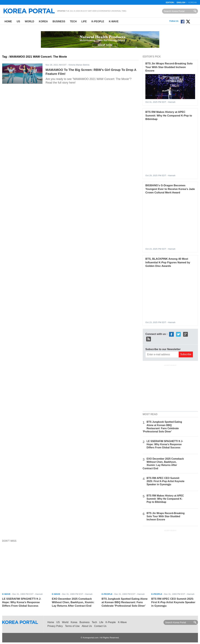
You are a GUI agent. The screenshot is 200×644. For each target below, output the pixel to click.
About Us (87, 626)
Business (59, 21)
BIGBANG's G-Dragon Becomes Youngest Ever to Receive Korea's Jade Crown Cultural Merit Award (170, 189)
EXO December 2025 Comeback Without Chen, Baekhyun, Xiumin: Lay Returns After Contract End (73, 602)
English (181, 3)
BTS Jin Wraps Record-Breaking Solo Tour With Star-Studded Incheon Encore (169, 67)
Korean (193, 3)
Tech (73, 21)
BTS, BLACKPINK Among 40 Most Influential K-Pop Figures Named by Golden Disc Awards (168, 262)
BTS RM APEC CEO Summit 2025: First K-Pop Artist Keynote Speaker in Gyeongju (166, 481)
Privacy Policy (55, 626)
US (18, 21)
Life (84, 21)
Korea (43, 21)
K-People (98, 21)
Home (8, 21)
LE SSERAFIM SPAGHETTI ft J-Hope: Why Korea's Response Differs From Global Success (165, 444)
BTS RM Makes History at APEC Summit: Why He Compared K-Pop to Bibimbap (169, 116)
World (29, 21)
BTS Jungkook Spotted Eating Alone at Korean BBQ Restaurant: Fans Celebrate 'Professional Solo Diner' (124, 602)
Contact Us (100, 626)
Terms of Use (72, 626)
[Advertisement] (170, 387)
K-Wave (114, 21)
